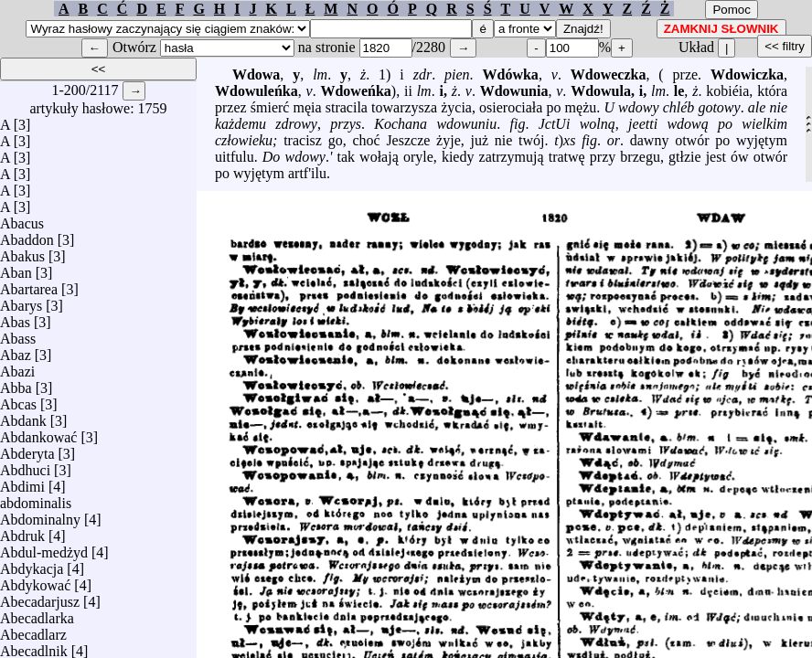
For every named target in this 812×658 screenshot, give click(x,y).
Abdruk (22, 531)
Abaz (16, 350)
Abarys (21, 301)
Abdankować (38, 433)
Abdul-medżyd (44, 548)
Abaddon (27, 235)
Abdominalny (40, 515)
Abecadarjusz (40, 597)
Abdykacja (32, 564)
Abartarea (29, 285)
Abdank (23, 416)
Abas (15, 318)
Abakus (22, 252)
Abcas (18, 400)
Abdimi (22, 482)
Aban (16, 268)
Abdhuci (25, 466)
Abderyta (27, 449)
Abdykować (35, 581)
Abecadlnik (34, 647)
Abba (16, 383)
